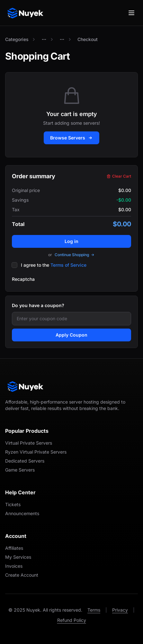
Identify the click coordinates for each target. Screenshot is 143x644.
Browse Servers (71, 138)
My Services (18, 557)
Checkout (88, 39)
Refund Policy (72, 620)
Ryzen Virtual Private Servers (36, 452)
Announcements (22, 513)
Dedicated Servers (25, 461)
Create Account (22, 575)
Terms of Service (68, 265)
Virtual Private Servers (29, 443)
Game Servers (20, 470)
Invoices (14, 566)
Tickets (13, 504)
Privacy (120, 610)
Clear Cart (119, 176)
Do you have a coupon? (38, 305)
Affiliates (14, 548)
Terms (94, 610)
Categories (17, 39)
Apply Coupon (71, 335)
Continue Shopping (75, 255)
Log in (71, 241)
